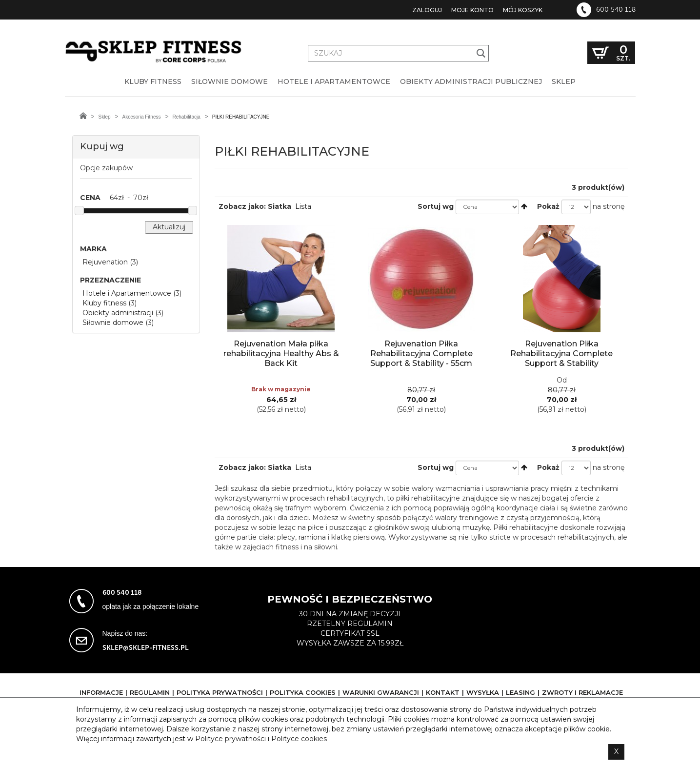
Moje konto (472, 10)
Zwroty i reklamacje (582, 692)
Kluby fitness (104, 303)
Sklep (105, 117)
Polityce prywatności (230, 739)
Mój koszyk (523, 10)
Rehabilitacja (186, 117)
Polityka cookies (303, 692)
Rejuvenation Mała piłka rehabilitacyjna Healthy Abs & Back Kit (281, 353)
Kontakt (443, 692)
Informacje (101, 692)
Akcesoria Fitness (142, 117)
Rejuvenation (105, 262)
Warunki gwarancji (381, 692)
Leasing (520, 692)
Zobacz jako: (242, 206)
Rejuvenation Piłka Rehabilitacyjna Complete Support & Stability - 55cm (421, 353)
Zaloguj (427, 10)
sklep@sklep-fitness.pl (146, 648)
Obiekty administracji (118, 313)
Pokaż (548, 206)
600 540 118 (616, 10)
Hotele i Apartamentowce (127, 293)
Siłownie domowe (113, 323)
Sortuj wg (436, 206)
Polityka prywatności (220, 692)
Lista (303, 206)
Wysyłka (483, 692)
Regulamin (150, 692)
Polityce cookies (299, 739)
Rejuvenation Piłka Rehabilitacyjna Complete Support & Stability (561, 353)
